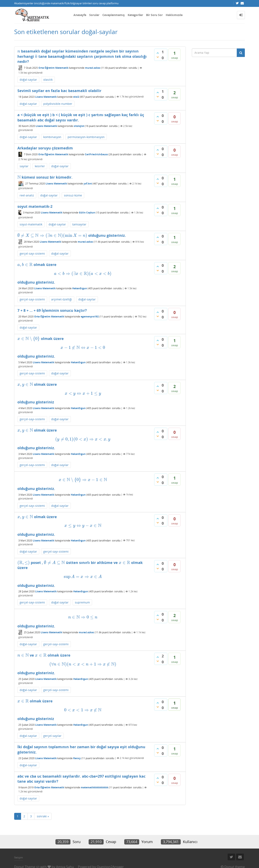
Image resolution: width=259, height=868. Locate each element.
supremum (82, 602)
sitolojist (79, 126)
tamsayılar (79, 224)
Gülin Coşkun (87, 213)
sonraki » (43, 816)
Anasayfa (80, 15)
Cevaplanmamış (114, 15)
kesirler (40, 166)
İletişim (19, 857)
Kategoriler (135, 15)
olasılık (48, 80)
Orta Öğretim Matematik (53, 68)
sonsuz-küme (73, 195)
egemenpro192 (90, 317)
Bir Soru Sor (154, 15)
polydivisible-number (58, 104)
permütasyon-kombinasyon (86, 137)
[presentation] (19, 51)
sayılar (24, 166)
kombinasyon (52, 137)
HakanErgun (80, 288)
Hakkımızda (174, 15)
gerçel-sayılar (52, 736)
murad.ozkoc (93, 68)
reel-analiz (27, 195)
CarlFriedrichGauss (96, 154)
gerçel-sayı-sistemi (32, 253)
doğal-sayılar (28, 80)
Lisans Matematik (46, 97)
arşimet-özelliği (62, 299)
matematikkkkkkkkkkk (94, 787)
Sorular (94, 15)
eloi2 (76, 97)
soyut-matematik (31, 224)
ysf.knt (88, 184)
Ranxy (77, 758)
